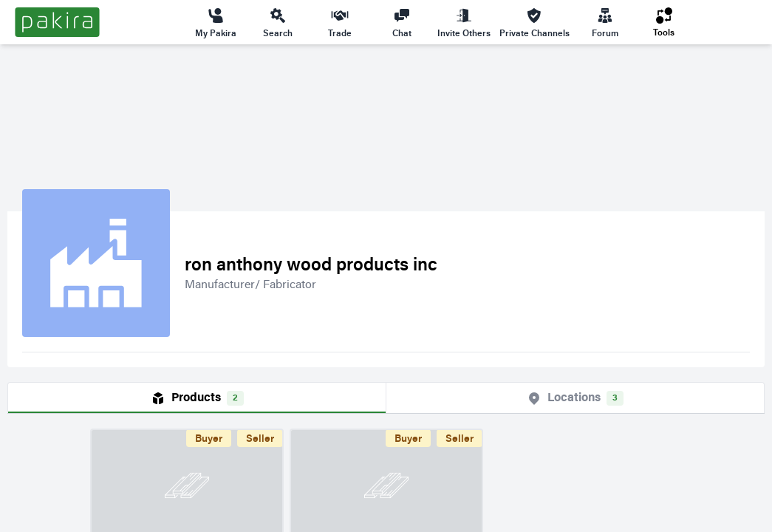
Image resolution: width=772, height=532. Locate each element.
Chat (402, 22)
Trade (340, 22)
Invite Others (464, 22)
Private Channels (534, 22)
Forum (605, 22)
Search (278, 22)
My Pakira (216, 22)
